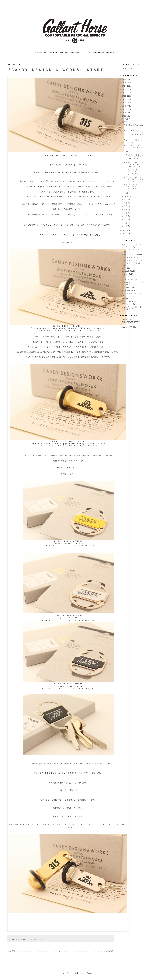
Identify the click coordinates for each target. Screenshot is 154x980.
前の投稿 (110, 951)
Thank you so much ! (130, 254)
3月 (126, 220)
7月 (126, 206)
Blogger (90, 973)
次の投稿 (12, 951)
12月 (127, 119)
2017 (125, 109)
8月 (126, 203)
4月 (126, 216)
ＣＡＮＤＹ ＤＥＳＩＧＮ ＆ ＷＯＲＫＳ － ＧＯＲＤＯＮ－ (134, 157)
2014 (125, 230)
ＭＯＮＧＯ (126, 298)
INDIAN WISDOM (129, 290)
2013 (125, 234)
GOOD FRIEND (128, 301)
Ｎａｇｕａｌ (127, 304)
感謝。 (127, 122)
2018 (125, 106)
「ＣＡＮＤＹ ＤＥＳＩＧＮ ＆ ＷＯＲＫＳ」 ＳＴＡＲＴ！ (133, 172)
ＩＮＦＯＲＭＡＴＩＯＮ (131, 263)
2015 (125, 116)
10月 (127, 196)
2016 (125, 113)
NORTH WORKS (128, 280)
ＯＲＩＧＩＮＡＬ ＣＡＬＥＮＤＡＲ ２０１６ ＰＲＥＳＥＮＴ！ (134, 179)
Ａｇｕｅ (125, 274)
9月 (126, 200)
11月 (127, 193)
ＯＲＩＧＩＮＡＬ (129, 257)
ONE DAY (126, 277)
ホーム (61, 951)
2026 (125, 79)
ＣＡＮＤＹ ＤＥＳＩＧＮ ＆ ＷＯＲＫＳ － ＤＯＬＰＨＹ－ (134, 164)
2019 (125, 103)
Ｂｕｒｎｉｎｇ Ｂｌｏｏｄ (132, 293)
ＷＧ (124, 268)
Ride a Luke (126, 288)
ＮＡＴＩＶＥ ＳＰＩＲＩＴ (132, 249)
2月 (126, 223)
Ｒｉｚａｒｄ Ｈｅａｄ (131, 260)
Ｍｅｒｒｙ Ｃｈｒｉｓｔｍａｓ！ (133, 141)
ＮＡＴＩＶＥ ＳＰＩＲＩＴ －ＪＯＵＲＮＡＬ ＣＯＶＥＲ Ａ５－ (134, 134)
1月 (126, 226)
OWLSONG (126, 271)
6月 (126, 209)
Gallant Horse (127, 68)
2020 (125, 99)
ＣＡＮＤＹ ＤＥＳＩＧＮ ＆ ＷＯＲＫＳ (28, 940)
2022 (125, 93)
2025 (125, 83)
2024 (125, 86)
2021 (125, 96)
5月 (126, 213)
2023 (125, 89)
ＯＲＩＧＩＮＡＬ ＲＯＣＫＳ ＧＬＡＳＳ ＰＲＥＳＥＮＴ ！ (134, 187)
